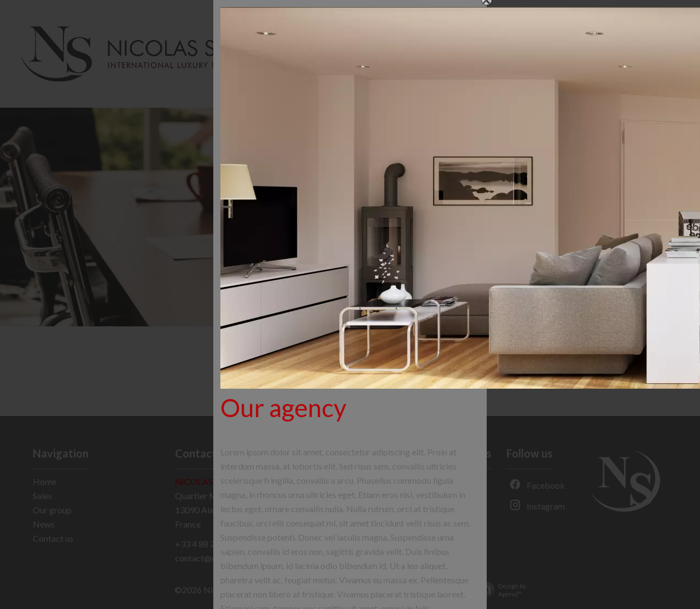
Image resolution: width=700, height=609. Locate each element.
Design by (499, 590)
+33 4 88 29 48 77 (209, 544)
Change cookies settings (424, 589)
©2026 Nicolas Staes (214, 590)
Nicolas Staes (208, 481)
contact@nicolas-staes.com (227, 558)
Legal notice (288, 589)
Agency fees (345, 589)
